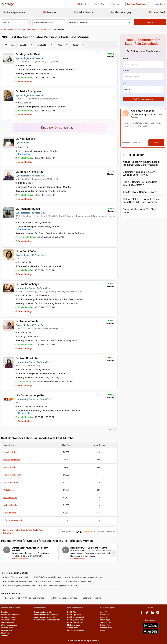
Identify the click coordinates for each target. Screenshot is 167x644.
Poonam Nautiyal (11, 482)
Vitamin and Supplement (11, 615)
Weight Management (9, 625)
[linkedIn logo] (152, 613)
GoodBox (5, 636)
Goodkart (5, 612)
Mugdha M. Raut (11, 452)
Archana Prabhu (10, 505)
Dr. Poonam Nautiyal (28, 209)
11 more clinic (25, 413)
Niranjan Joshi (10, 467)
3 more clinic (24, 229)
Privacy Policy (106, 625)
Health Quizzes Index (76, 620)
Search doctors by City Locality (46, 615)
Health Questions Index (76, 617)
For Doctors (115, 4)
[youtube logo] (158, 613)
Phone (126, 71)
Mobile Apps (105, 620)
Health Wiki (72, 612)
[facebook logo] (142, 613)
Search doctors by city (43, 612)
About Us (104, 612)
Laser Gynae (22, 30)
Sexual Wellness (8, 622)
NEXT (113, 430)
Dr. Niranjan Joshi (26, 139)
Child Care (5, 633)
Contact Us (105, 615)
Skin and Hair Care (8, 620)
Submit (156, 143)
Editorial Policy (106, 628)
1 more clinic (24, 154)
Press (103, 630)
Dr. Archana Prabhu (27, 321)
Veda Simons (9, 490)
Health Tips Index (74, 615)
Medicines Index (74, 625)
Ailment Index (73, 628)
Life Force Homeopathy (30, 395)
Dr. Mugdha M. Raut (28, 54)
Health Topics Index (75, 622)
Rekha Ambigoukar (12, 460)
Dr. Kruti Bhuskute (27, 358)
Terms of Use (106, 622)
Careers (103, 617)
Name (125, 58)
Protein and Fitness (9, 617)
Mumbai (11, 30)
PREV (6, 430)
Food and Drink (7, 628)
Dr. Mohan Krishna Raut (30, 172)
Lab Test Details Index (76, 630)
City (124, 83)
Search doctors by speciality (45, 617)
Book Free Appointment (137, 4)
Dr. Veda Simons (26, 251)
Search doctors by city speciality (47, 620)
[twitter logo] (147, 613)
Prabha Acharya (10, 498)
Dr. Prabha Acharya (27, 284)
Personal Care (7, 630)
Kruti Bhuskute (10, 513)
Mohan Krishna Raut (12, 475)
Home (4, 30)
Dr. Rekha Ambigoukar (29, 91)
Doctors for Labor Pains (40, 30)
